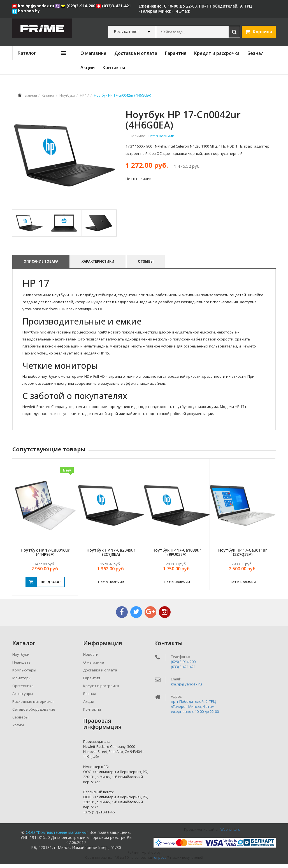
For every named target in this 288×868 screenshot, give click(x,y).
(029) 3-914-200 (183, 666)
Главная (30, 95)
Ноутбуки (67, 95)
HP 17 (84, 95)
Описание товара (41, 265)
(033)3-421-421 (114, 6)
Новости (91, 658)
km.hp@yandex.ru (34, 6)
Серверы (20, 721)
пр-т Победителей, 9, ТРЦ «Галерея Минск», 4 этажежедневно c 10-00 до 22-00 (195, 710)
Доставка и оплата (136, 53)
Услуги (18, 729)
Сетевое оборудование (34, 713)
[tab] (29, 227)
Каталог (48, 95)
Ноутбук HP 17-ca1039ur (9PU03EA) (177, 556)
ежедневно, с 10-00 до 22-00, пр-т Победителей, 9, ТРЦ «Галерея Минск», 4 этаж (195, 9)
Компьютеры (24, 674)
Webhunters (230, 833)
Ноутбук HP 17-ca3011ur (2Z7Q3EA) (243, 556)
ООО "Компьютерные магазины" (57, 836)
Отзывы (146, 265)
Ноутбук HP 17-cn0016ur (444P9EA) (45, 556)
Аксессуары (23, 697)
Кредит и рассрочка (217, 53)
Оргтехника (23, 690)
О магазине (93, 53)
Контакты (114, 67)
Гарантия (176, 53)
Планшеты (22, 666)
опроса (160, 861)
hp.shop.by (26, 11)
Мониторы (22, 682)
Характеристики (98, 265)
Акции (88, 67)
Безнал (256, 53)
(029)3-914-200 (79, 6)
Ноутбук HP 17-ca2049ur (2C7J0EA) (111, 556)
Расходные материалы (33, 705)
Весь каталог (126, 32)
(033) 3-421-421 (183, 671)
